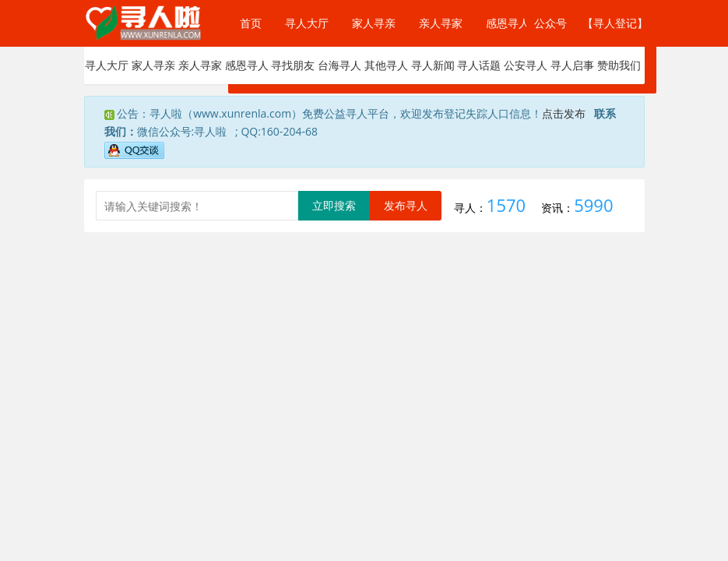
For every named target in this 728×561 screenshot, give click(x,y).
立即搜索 (334, 205)
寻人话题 (479, 65)
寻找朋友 (293, 65)
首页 (251, 23)
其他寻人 (386, 65)
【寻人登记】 (612, 23)
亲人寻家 (441, 23)
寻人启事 (572, 65)
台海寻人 (339, 65)
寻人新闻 (433, 65)
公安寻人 (526, 65)
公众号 (540, 23)
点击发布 (564, 113)
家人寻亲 (374, 23)
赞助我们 (619, 65)
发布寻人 (406, 205)
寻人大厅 (307, 23)
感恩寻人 (508, 23)
